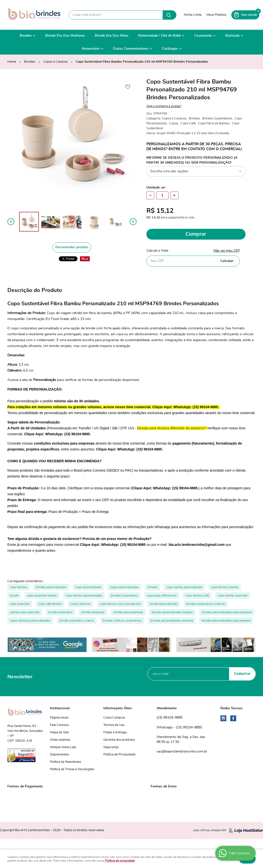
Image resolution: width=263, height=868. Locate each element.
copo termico (18, 587)
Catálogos (170, 49)
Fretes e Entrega (115, 732)
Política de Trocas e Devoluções (72, 769)
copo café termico (50, 604)
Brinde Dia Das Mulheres (65, 36)
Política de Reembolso (66, 762)
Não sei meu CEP (227, 251)
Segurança (111, 747)
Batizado (232, 36)
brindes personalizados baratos (172, 612)
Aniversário (91, 49)
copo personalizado (88, 587)
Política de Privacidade (119, 755)
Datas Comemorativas (131, 49)
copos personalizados (124, 587)
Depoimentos (59, 755)
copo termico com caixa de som (120, 604)
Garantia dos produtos (119, 740)
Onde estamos (60, 740)
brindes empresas (93, 612)
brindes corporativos (124, 595)
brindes (153, 587)
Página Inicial (59, 718)
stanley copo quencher (25, 612)
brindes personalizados (51, 587)
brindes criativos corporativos (122, 621)
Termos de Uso (114, 725)
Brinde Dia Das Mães (112, 36)
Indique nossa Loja (63, 747)
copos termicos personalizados (30, 621)
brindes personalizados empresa (172, 621)
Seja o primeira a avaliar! (164, 106)
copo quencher (20, 604)
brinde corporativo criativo (77, 621)
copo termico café (197, 595)
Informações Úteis (118, 708)
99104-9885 (170, 718)
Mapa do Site (59, 732)
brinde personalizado (164, 604)
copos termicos (81, 604)
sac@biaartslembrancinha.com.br (182, 752)
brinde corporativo (61, 612)
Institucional (60, 708)
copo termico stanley (225, 587)
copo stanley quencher (233, 595)
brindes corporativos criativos (206, 604)
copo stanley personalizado (184, 587)
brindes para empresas (128, 612)
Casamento (203, 36)
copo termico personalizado (84, 595)
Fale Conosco (59, 725)
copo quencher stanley (42, 595)
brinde (14, 595)
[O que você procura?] (169, 15)
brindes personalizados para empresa (226, 621)
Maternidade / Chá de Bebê (159, 36)
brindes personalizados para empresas (227, 612)
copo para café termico (162, 595)
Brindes (26, 36)
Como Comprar (114, 718)
